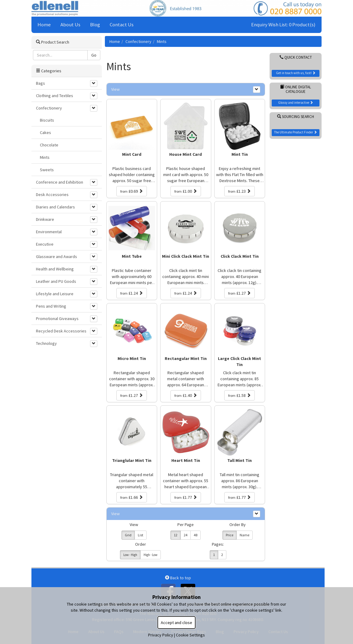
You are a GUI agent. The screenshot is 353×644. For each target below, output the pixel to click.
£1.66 (132, 497)
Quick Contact (296, 57)
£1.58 (240, 395)
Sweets (47, 170)
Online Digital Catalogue (296, 89)
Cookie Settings (190, 635)
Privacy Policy (161, 635)
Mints (162, 41)
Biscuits (47, 120)
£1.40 (186, 395)
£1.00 (186, 191)
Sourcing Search (296, 117)
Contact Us (122, 25)
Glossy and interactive (296, 103)
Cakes (45, 132)
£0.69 (132, 191)
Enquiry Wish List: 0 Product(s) (283, 25)
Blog (95, 25)
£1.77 (186, 497)
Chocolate (49, 145)
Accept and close (176, 623)
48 (196, 535)
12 (176, 535)
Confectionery (138, 41)
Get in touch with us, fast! (296, 73)
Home (44, 25)
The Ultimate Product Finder (296, 132)
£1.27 (240, 293)
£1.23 (240, 191)
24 (186, 535)
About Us (70, 25)
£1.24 (132, 293)
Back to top (178, 578)
